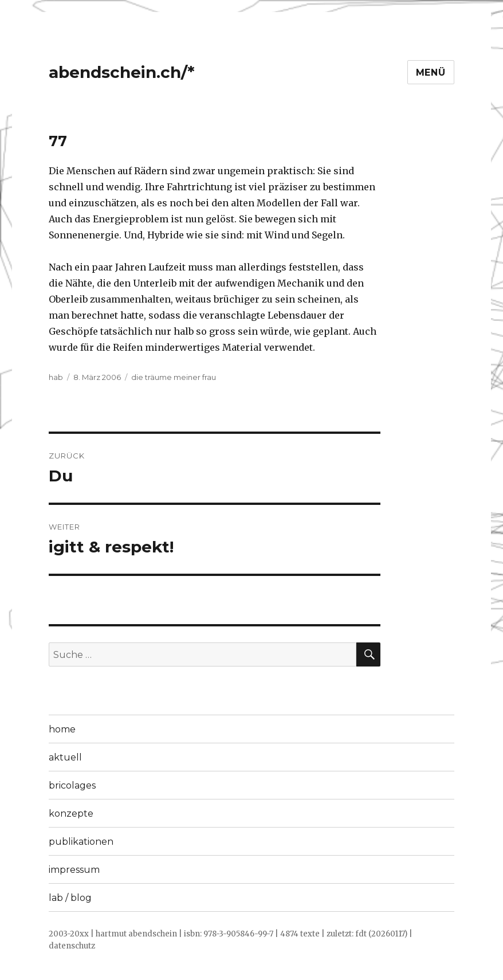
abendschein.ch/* (122, 72)
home (62, 729)
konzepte (71, 814)
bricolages (72, 785)
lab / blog (70, 898)
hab (56, 377)
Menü (431, 72)
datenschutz (72, 946)
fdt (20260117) (381, 934)
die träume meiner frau (174, 377)
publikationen (81, 842)
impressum (74, 870)
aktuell (65, 757)
